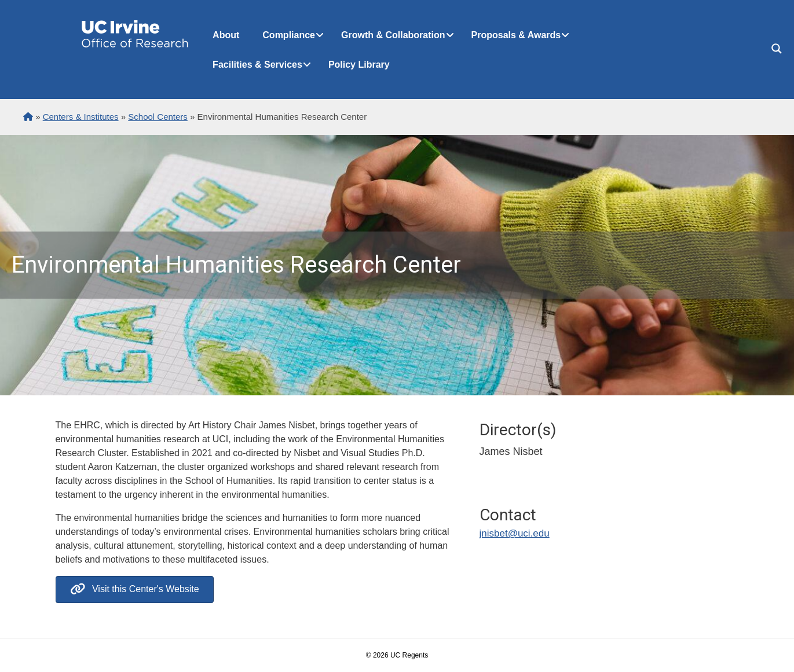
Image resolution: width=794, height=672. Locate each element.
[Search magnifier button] (777, 49)
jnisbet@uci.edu (515, 533)
